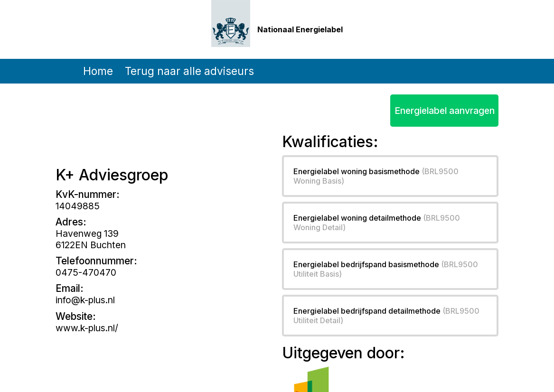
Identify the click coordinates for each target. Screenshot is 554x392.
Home (98, 71)
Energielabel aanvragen (445, 111)
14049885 (78, 206)
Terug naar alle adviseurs (189, 71)
